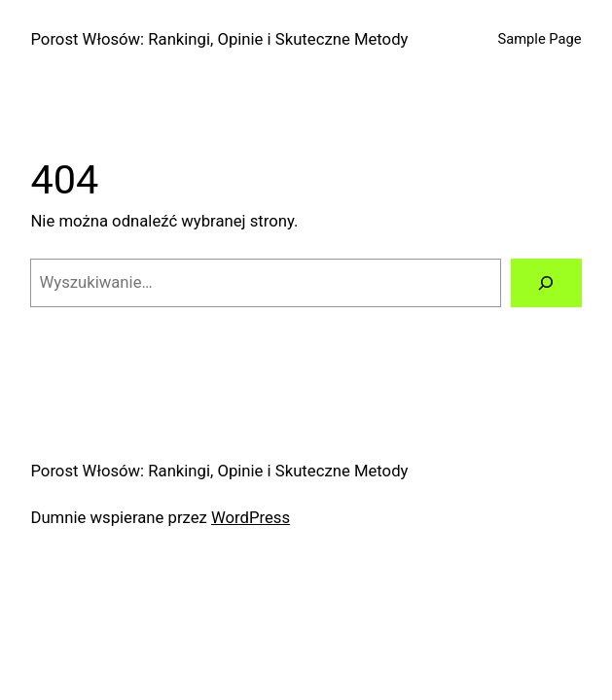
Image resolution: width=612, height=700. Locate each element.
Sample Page (540, 39)
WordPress (251, 518)
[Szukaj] (546, 283)
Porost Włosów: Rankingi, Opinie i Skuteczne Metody (219, 39)
